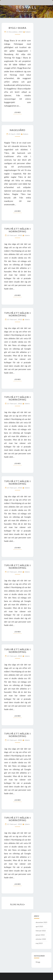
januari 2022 (40, 935)
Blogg (38, 962)
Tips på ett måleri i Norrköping (18, 230)
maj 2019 (39, 943)
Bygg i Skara (18, 28)
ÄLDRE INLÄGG (18, 904)
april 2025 (39, 926)
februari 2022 (41, 931)
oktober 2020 (41, 939)
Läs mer (18, 112)
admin (28, 32)
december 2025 (41, 922)
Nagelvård (18, 130)
